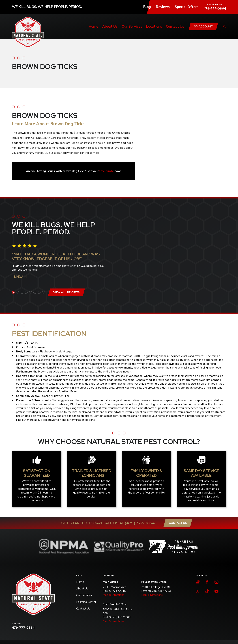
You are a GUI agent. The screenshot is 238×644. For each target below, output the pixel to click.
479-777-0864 (215, 8)
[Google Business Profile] (198, 582)
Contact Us (178, 523)
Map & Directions (113, 595)
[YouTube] (216, 591)
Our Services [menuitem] (132, 27)
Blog (147, 7)
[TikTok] (207, 591)
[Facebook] (207, 582)
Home (80, 582)
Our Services (84, 595)
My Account (203, 26)
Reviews (163, 7)
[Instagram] (216, 582)
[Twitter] (198, 591)
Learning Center (86, 602)
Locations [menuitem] (154, 27)
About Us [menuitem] (110, 27)
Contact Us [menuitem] (175, 27)
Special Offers (187, 7)
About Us (82, 588)
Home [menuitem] (94, 27)
